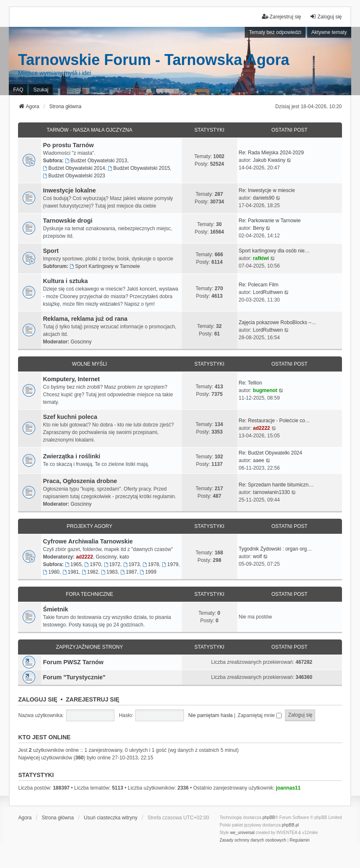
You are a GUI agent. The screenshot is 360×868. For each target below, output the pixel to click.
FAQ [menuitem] (18, 90)
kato (124, 557)
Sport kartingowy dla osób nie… (274, 251)
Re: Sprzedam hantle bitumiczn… (276, 485)
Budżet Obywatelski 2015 (139, 168)
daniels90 (264, 198)
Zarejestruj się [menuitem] (281, 17)
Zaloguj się (38, 699)
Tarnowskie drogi (67, 221)
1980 (51, 572)
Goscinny (81, 342)
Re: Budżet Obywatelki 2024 (271, 453)
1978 (151, 564)
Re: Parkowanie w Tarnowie (270, 221)
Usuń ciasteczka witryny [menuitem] (111, 818)
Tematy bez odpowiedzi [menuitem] (275, 32)
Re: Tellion (251, 383)
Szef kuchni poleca (70, 417)
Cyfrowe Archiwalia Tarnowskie (88, 541)
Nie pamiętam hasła (210, 715)
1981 (71, 572)
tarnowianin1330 (272, 492)
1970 (93, 564)
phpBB (269, 817)
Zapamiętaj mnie (260, 715)
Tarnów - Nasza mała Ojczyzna (89, 130)
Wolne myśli (89, 364)
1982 (90, 572)
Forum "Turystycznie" (74, 677)
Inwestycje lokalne (69, 190)
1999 (148, 572)
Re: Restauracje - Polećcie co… (275, 421)
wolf (258, 556)
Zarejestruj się (93, 699)
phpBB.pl (290, 825)
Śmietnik (55, 609)
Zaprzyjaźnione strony (89, 647)
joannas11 (288, 788)
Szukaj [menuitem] (41, 90)
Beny (259, 228)
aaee (259, 460)
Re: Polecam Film (259, 285)
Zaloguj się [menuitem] (326, 17)
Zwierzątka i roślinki (71, 456)
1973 (132, 564)
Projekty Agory (89, 526)
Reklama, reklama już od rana (85, 319)
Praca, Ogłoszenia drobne (80, 481)
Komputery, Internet (71, 379)
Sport (51, 251)
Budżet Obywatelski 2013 (96, 161)
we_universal (242, 833)
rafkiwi (261, 258)
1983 (109, 572)
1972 (112, 564)
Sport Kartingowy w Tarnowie (105, 266)
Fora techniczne (89, 594)
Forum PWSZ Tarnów (73, 662)
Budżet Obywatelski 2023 (74, 176)
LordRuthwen (268, 292)
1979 (170, 564)
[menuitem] (253, 840)
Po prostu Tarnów (68, 145)
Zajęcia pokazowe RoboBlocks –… (278, 322)
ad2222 (262, 428)
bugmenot (265, 390)
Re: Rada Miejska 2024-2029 (271, 153)
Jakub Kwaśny (269, 160)
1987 (129, 572)
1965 (73, 564)
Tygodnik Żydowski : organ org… (276, 549)
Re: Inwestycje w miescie (267, 190)
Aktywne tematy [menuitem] (329, 32)
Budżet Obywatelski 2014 (74, 168)
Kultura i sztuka (65, 281)
